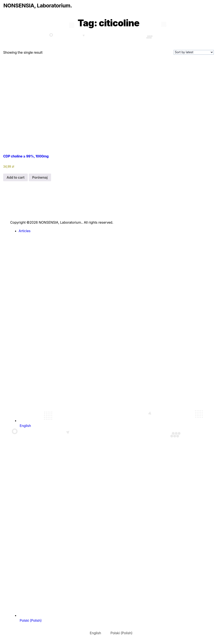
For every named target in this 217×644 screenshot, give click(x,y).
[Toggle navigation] (6, 14)
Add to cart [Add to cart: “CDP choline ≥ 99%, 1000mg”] (15, 177)
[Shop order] (194, 52)
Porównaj (40, 177)
